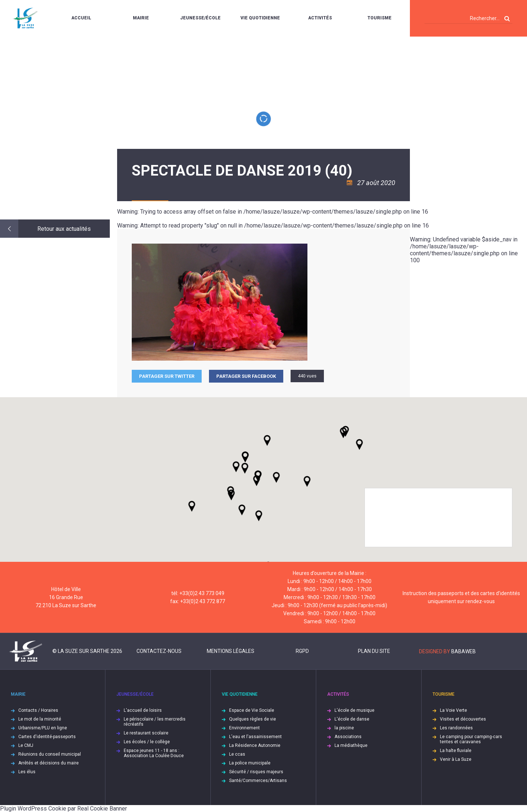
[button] (276, 477)
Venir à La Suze (456, 759)
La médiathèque (351, 745)
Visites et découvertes (463, 719)
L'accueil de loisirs (143, 710)
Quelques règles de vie (253, 719)
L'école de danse (352, 719)
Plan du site (374, 651)
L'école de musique (354, 710)
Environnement (244, 728)
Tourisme (380, 18)
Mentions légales (231, 651)
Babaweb (464, 651)
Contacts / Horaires (38, 710)
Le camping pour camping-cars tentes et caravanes (471, 739)
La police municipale (250, 763)
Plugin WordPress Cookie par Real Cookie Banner (63, 809)
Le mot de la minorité (40, 719)
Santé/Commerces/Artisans (258, 781)
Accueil (81, 18)
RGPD (302, 651)
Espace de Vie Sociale (252, 710)
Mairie (141, 18)
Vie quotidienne (260, 18)
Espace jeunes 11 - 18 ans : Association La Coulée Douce (154, 753)
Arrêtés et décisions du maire (48, 763)
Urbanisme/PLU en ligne (43, 728)
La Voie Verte (453, 710)
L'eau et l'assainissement (255, 737)
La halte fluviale (456, 751)
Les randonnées (456, 728)
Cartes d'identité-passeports (47, 737)
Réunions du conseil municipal (50, 754)
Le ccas (237, 754)
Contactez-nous (159, 651)
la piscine (344, 728)
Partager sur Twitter (167, 376)
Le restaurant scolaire (146, 733)
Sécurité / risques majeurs (256, 772)
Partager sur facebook (246, 376)
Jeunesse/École (200, 18)
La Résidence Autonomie (255, 745)
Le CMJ (26, 745)
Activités (320, 18)
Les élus (27, 772)
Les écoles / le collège (147, 742)
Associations (348, 737)
